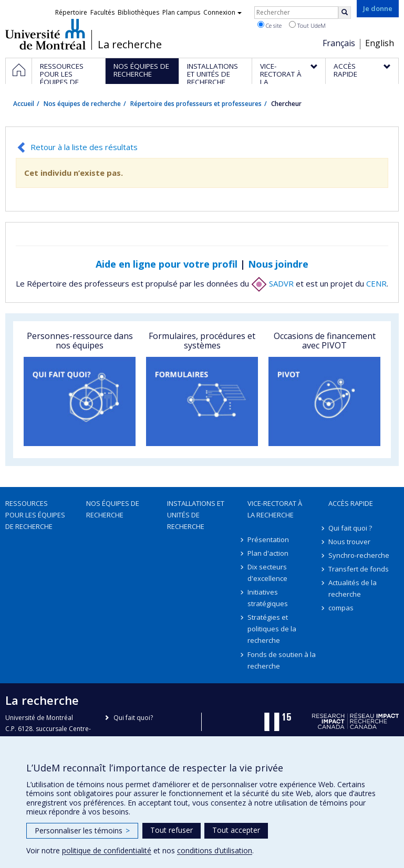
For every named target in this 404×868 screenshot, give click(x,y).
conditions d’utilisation (215, 850)
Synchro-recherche (359, 555)
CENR (376, 283)
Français (339, 43)
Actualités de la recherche (353, 588)
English (380, 43)
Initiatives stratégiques (268, 598)
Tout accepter (236, 830)
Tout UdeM (307, 25)
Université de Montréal (45, 34)
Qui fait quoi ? (350, 528)
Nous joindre (278, 264)
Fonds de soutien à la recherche (282, 660)
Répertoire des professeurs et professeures (196, 104)
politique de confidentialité (107, 850)
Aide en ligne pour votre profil (167, 264)
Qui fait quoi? (133, 718)
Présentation (268, 539)
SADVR (272, 283)
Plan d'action (268, 553)
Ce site (270, 25)
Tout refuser (172, 830)
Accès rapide (351, 503)
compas (341, 608)
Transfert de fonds (359, 569)
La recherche (130, 45)
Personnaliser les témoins (82, 830)
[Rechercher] (345, 13)
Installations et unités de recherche (196, 515)
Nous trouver (349, 542)
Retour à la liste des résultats (84, 147)
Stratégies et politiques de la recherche (272, 629)
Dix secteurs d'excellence (267, 573)
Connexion (222, 12)
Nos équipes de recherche (82, 104)
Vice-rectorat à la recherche (275, 509)
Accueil (24, 104)
